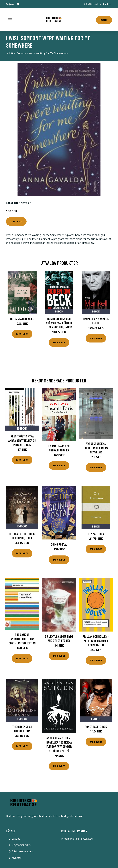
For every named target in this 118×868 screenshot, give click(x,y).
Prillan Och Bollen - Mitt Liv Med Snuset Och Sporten (96, 641)
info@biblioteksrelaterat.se (98, 4)
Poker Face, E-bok (96, 727)
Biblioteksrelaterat (23, 851)
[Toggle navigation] (10, 20)
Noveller (26, 203)
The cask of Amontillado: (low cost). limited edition (22, 639)
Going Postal (59, 544)
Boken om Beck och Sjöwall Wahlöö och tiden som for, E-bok (59, 323)
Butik (104, 20)
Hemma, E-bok (96, 534)
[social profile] (18, 4)
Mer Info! (16, 221)
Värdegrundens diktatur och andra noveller (96, 448)
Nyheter (17, 858)
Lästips (16, 839)
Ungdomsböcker (21, 845)
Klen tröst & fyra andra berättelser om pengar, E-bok (22, 440)
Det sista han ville (22, 319)
